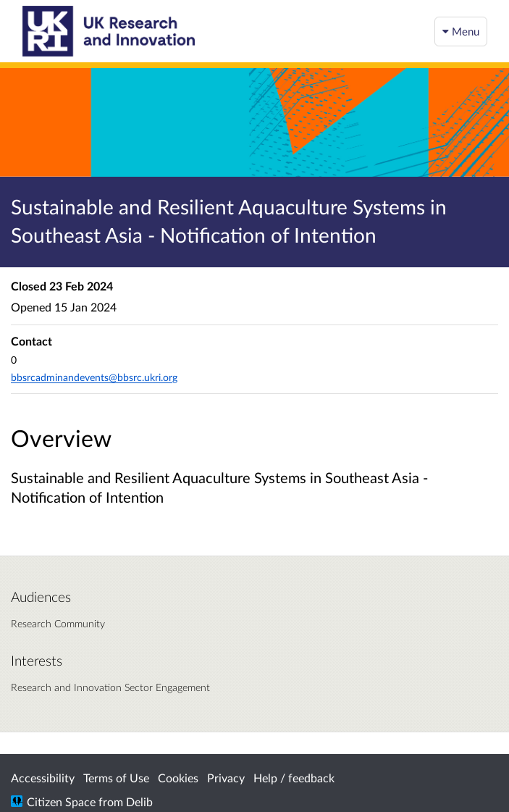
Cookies (178, 778)
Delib (139, 801)
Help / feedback (294, 778)
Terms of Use (116, 778)
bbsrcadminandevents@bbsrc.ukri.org (94, 377)
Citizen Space (61, 801)
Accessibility (43, 778)
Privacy (226, 778)
